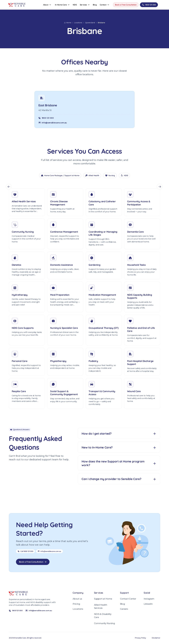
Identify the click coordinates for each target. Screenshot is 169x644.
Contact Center (128, 599)
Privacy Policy (140, 638)
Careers (124, 609)
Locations (78, 609)
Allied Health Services (101, 606)
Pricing (76, 604)
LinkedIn (148, 604)
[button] (47, 5)
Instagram (149, 599)
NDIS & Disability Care (103, 616)
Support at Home (103, 599)
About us (77, 599)
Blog (122, 604)
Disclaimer (156, 638)
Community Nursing (104, 623)
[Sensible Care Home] (17, 5)
